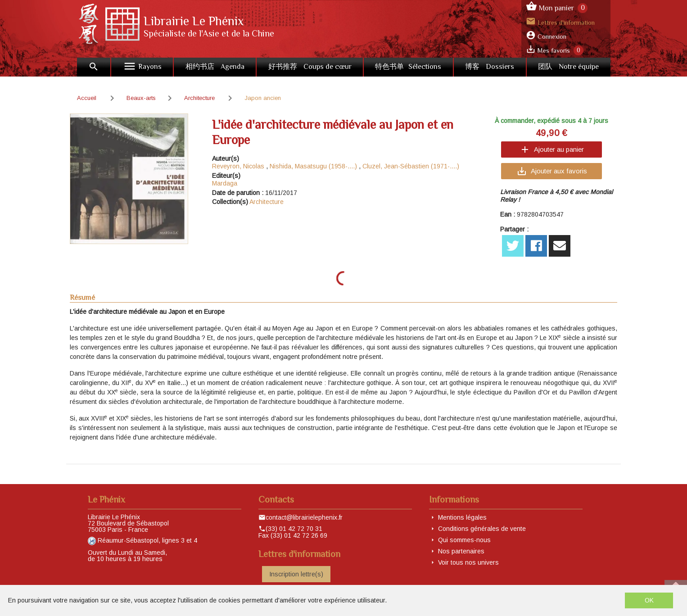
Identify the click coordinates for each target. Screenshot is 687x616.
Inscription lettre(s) (296, 574)
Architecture (267, 202)
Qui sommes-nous (464, 540)
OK (649, 600)
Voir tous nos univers (468, 562)
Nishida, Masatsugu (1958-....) (313, 166)
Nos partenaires (461, 551)
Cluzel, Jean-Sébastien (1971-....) (411, 166)
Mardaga (225, 183)
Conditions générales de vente (482, 529)
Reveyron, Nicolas (238, 166)
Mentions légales (462, 517)
